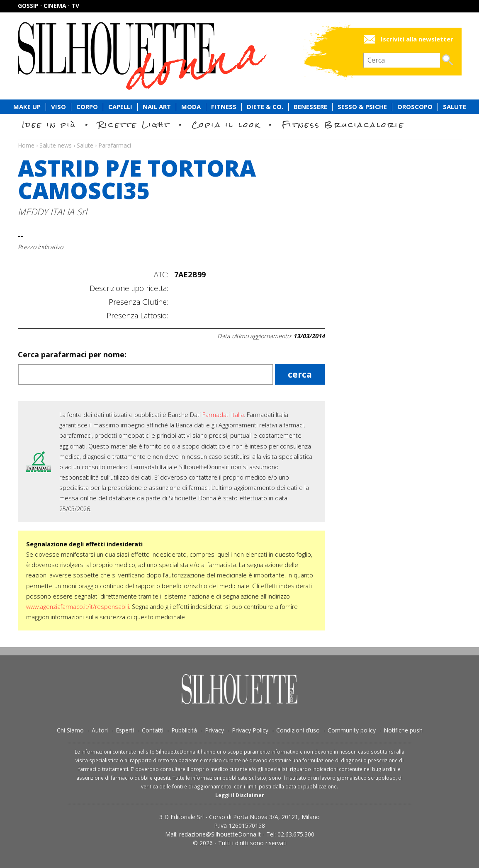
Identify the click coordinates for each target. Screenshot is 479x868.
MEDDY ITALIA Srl (52, 212)
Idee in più (49, 125)
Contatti (153, 730)
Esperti (125, 730)
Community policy (352, 730)
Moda (191, 107)
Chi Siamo (70, 730)
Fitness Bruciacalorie (343, 125)
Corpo (87, 107)
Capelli (120, 107)
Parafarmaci (115, 145)
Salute (455, 107)
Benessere (310, 107)
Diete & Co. (265, 107)
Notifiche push (403, 730)
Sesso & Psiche (362, 107)
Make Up (27, 107)
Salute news (240, 138)
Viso (58, 107)
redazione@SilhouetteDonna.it (220, 834)
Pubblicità (184, 730)
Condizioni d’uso (298, 730)
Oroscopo (415, 107)
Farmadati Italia (223, 415)
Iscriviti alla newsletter (417, 39)
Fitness (224, 107)
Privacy (214, 730)
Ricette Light (134, 125)
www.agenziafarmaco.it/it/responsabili (78, 607)
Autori (100, 730)
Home (26, 145)
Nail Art (157, 107)
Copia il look (226, 125)
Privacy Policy (250, 730)
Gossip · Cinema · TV (49, 6)
